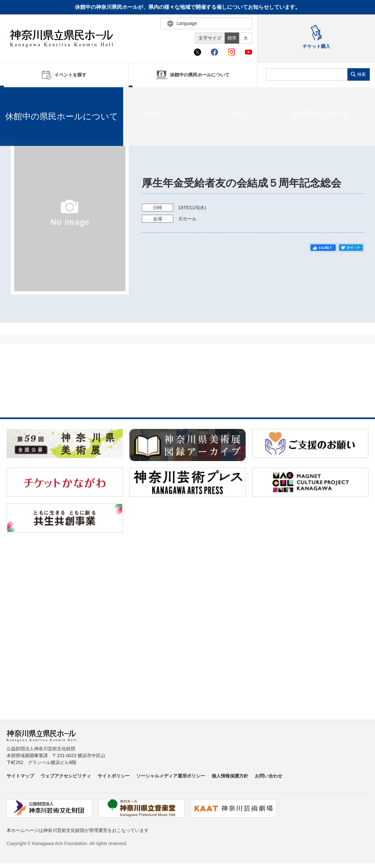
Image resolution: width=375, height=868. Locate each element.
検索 (362, 74)
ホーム (16, 95)
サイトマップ (20, 776)
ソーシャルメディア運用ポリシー (171, 776)
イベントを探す (41, 95)
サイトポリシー (114, 776)
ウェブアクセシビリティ (66, 776)
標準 (232, 38)
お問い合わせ (269, 776)
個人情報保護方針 (230, 776)
